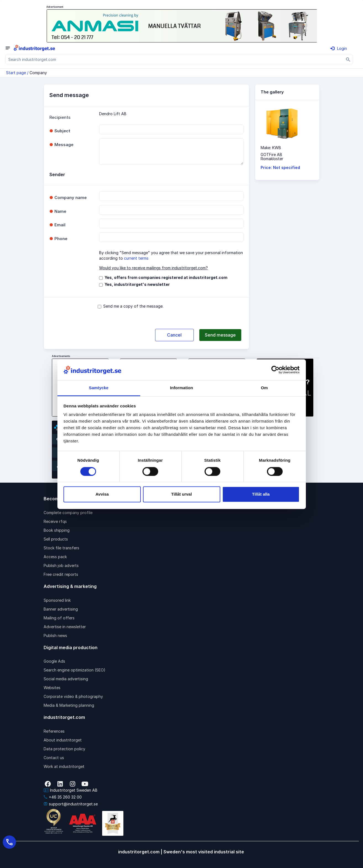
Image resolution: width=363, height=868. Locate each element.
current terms (136, 258)
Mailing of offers (59, 618)
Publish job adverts (61, 565)
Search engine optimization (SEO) (75, 670)
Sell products (56, 539)
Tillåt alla (261, 494)
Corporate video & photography (73, 696)
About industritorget (63, 740)
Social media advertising (66, 679)
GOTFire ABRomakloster (272, 157)
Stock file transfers (61, 548)
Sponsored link (57, 600)
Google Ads (54, 661)
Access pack (55, 557)
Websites (52, 688)
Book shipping (57, 530)
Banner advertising (61, 609)
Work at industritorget (64, 766)
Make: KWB (271, 148)
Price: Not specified (280, 167)
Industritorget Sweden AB (71, 790)
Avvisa (102, 494)
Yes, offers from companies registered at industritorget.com (166, 277)
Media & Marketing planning (69, 705)
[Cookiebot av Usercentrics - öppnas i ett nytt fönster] (275, 370)
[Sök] (348, 59)
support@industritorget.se (71, 804)
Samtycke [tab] (99, 388)
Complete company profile (68, 513)
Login (339, 48)
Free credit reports (61, 574)
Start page (16, 73)
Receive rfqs (55, 521)
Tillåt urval (181, 494)
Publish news (55, 635)
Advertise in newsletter (65, 627)
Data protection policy (64, 749)
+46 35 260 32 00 (63, 797)
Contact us (54, 758)
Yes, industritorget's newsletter (137, 284)
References (54, 731)
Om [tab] (264, 388)
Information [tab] (182, 388)
